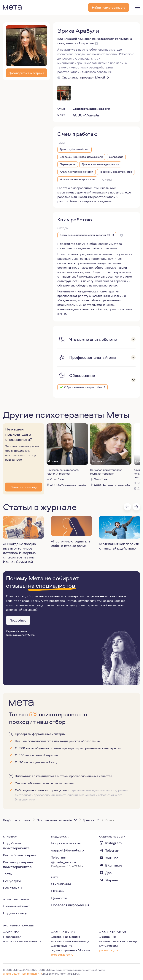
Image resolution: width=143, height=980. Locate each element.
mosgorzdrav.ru (62, 954)
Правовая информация (70, 905)
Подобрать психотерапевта (16, 846)
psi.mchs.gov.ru (110, 950)
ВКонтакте (114, 865)
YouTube (112, 858)
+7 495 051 (11, 932)
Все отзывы (12, 888)
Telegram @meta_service (64, 860)
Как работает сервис (20, 855)
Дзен (109, 873)
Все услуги (12, 881)
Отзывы (58, 891)
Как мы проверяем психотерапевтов (18, 864)
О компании (61, 884)
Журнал (112, 880)
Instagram (113, 843)
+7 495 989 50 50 (113, 932)
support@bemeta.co (67, 850)
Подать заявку (15, 913)
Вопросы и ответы (66, 843)
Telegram (113, 850)
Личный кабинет (16, 906)
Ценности (59, 898)
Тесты (8, 874)
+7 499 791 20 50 (64, 932)
